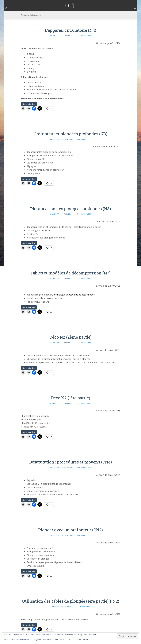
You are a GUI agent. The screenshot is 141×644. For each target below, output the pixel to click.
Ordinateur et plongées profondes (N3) (70, 134)
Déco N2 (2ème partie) (70, 337)
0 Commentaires (84, 36)
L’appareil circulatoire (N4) (70, 30)
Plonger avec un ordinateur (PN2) (70, 530)
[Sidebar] (6, 8)
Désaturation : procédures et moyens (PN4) (70, 462)
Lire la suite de (29, 104)
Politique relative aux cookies (79, 640)
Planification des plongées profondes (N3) (70, 209)
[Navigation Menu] (135, 8)
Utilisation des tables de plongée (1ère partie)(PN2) (71, 601)
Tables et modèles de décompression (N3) (70, 273)
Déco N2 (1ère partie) (70, 398)
